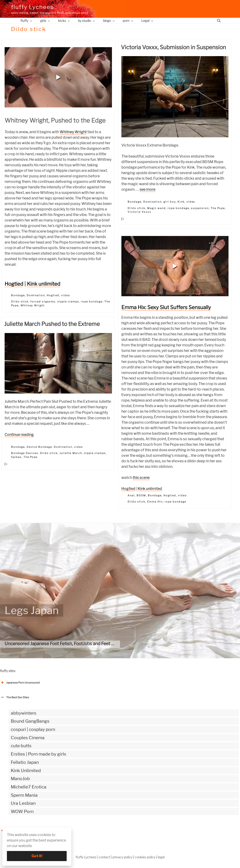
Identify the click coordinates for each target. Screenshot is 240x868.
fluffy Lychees (32, 7)
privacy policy (122, 857)
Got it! (37, 856)
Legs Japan (32, 610)
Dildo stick (20, 302)
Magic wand (156, 208)
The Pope (218, 208)
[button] (58, 77)
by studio (87, 21)
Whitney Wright (73, 132)
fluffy (27, 21)
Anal (131, 495)
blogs (109, 21)
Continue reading (19, 435)
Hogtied (14, 284)
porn (128, 21)
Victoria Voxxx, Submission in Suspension (173, 47)
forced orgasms (43, 302)
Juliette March (71, 453)
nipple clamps (68, 302)
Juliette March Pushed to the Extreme (52, 324)
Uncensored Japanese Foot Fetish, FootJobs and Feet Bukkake (67, 644)
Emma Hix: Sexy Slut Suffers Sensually (166, 307)
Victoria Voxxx (139, 212)
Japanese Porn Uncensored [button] (20, 683)
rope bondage (92, 302)
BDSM (141, 495)
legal (161, 857)
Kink (181, 202)
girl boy (170, 202)
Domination (36, 295)
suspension (200, 208)
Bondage (18, 295)
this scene (141, 478)
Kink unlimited (44, 284)
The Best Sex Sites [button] (14, 697)
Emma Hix (155, 502)
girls (45, 21)
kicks (64, 21)
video (66, 295)
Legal (148, 21)
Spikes (16, 457)
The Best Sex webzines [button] (17, 831)
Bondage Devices (25, 453)
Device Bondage (39, 447)
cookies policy (145, 857)
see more (147, 189)
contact (104, 857)
